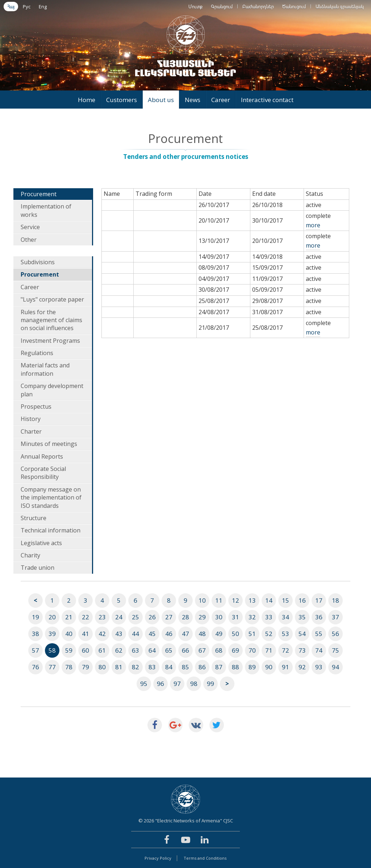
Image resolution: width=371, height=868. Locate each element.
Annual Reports (42, 456)
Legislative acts (41, 543)
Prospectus (36, 406)
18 (335, 600)
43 (119, 634)
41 (86, 634)
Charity (30, 555)
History (31, 419)
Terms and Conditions (205, 858)
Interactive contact (267, 100)
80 (102, 667)
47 (185, 634)
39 (52, 634)
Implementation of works (46, 210)
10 (202, 600)
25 (136, 617)
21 (69, 617)
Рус (27, 7)
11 (219, 600)
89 (252, 667)
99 (210, 684)
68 (219, 650)
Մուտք (195, 7)
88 (235, 667)
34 (285, 617)
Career (221, 100)
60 (86, 650)
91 (285, 667)
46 (169, 634)
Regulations (37, 353)
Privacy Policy (158, 858)
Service (30, 227)
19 (36, 617)
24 (119, 617)
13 (252, 600)
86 (202, 667)
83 (152, 667)
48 (202, 634)
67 (202, 650)
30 (219, 617)
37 (335, 617)
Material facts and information (45, 369)
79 (86, 667)
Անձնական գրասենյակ (340, 7)
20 (52, 617)
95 (144, 684)
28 (185, 617)
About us (161, 100)
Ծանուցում (294, 7)
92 (302, 667)
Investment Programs (50, 341)
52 (269, 634)
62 (119, 650)
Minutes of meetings (49, 444)
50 (235, 634)
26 (152, 617)
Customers (122, 100)
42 (102, 634)
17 (319, 600)
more (313, 225)
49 (219, 634)
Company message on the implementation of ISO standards (51, 498)
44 (136, 634)
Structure (34, 518)
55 (319, 634)
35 (302, 617)
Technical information (51, 530)
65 (169, 650)
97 (177, 684)
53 (285, 634)
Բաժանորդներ (258, 7)
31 (235, 617)
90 (269, 667)
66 (185, 650)
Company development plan (52, 390)
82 (136, 667)
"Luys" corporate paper (52, 299)
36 (319, 617)
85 (185, 667)
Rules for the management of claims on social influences (51, 320)
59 (69, 650)
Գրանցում (222, 7)
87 (219, 667)
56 (335, 634)
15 (285, 600)
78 (69, 667)
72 (285, 650)
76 (36, 667)
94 (335, 667)
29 (202, 617)
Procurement (39, 194)
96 (161, 684)
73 (302, 650)
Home (87, 100)
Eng (43, 7)
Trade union (37, 568)
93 (319, 667)
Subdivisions (38, 262)
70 (252, 650)
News (193, 100)
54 (302, 634)
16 (302, 600)
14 (269, 600)
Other (29, 240)
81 (119, 667)
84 (169, 667)
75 (335, 650)
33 (269, 617)
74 (319, 650)
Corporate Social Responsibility (43, 473)
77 (52, 667)
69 (235, 650)
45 (152, 634)
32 (252, 617)
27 (169, 617)
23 (102, 617)
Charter (31, 431)
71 (269, 650)
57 (36, 650)
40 (69, 634)
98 (194, 684)
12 (235, 600)
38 (36, 634)
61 (102, 650)
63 (136, 650)
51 (252, 634)
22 (86, 617)
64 (152, 650)
